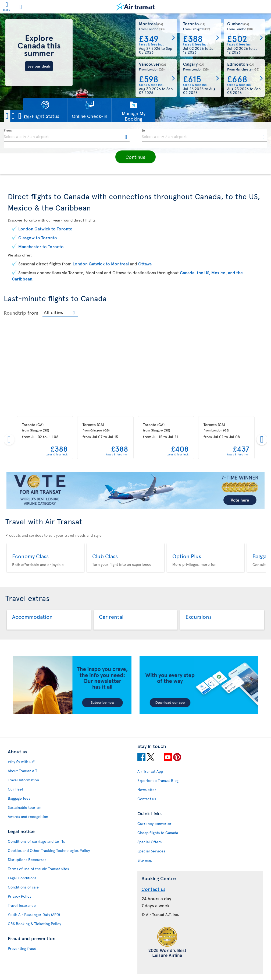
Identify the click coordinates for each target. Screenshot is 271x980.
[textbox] (67, 136)
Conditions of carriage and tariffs (36, 841)
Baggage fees (19, 798)
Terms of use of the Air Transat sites (38, 869)
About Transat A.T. (23, 771)
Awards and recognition (28, 816)
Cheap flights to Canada (158, 833)
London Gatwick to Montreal (101, 264)
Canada (187, 272)
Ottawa (145, 264)
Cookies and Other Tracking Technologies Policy (49, 850)
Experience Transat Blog (158, 780)
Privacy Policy (19, 896)
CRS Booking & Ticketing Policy (34, 924)
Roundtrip (15, 313)
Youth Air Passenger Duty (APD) (34, 914)
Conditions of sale (23, 887)
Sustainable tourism (25, 807)
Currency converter (154, 823)
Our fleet (15, 789)
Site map (145, 860)
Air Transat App (150, 771)
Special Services (151, 851)
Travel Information (23, 780)
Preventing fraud (22, 948)
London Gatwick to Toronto (45, 229)
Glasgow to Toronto (38, 237)
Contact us (147, 799)
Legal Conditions (22, 878)
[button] (22, 116)
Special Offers (149, 842)
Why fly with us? (21, 762)
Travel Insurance (22, 905)
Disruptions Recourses (27, 860)
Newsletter (147, 790)
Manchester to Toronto (41, 246)
